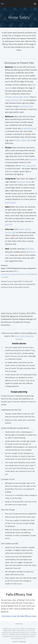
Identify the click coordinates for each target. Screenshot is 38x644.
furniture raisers (24, 182)
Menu (35, 4)
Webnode (23, 642)
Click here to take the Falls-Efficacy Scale (19, 616)
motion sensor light (14, 100)
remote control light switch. (17, 97)
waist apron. (11, 202)
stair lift (9, 225)
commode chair (26, 106)
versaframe (28, 128)
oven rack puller (29, 166)
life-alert (30, 249)
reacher (33, 159)
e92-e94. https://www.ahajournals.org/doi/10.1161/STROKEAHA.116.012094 (19, 274)
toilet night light (23, 140)
